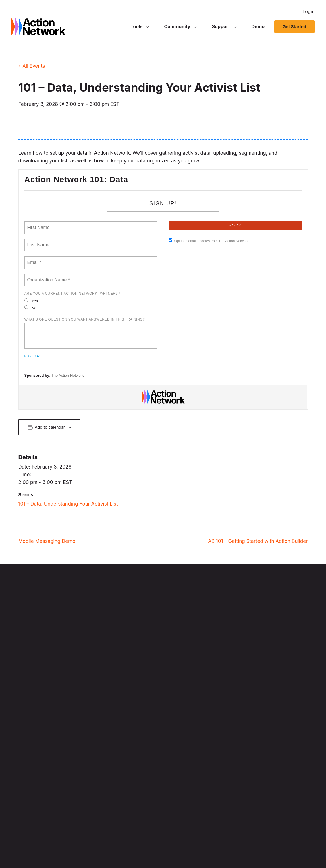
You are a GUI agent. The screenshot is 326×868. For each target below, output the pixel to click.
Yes (31, 301)
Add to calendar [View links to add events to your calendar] (50, 427)
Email (221, 672)
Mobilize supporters (182, 762)
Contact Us (280, 711)
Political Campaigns (182, 719)
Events (223, 695)
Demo (258, 27)
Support (221, 27)
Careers (277, 703)
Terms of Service (54, 853)
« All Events (32, 66)
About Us (225, 762)
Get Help (278, 754)
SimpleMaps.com (94, 707)
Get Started (294, 27)
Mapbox (54, 692)
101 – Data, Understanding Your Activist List (68, 504)
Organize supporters (183, 769)
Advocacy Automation (237, 711)
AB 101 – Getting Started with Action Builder (258, 541)
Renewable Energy (87, 853)
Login (308, 11)
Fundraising (227, 703)
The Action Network (68, 375)
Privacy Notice (23, 853)
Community (177, 27)
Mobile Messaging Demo (47, 541)
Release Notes (230, 769)
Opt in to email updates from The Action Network (209, 241)
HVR (111, 722)
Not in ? (32, 356)
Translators (134, 853)
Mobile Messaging (234, 680)
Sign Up (186, 626)
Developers (280, 762)
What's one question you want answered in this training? (85, 319)
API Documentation (288, 785)
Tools (136, 27)
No (31, 308)
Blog (221, 777)
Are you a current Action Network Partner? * (72, 294)
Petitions (224, 687)
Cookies (113, 853)
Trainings (278, 746)
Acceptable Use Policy (166, 853)
